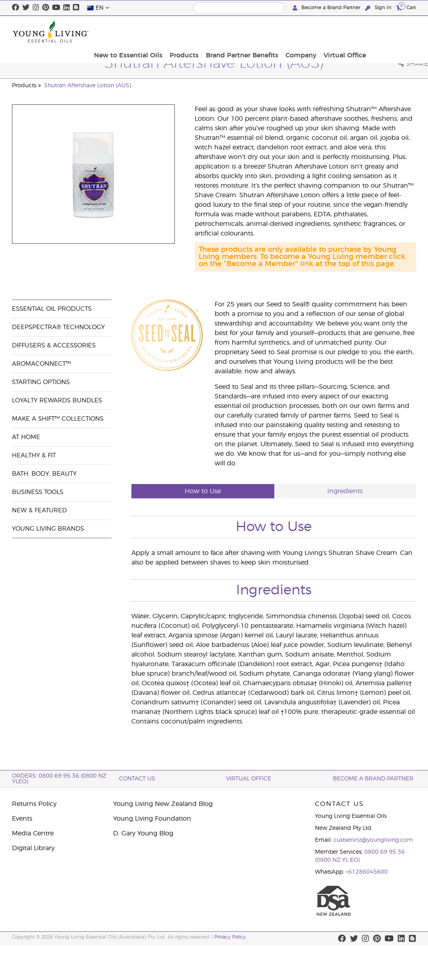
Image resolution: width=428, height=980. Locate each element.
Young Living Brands (48, 529)
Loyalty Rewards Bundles (57, 401)
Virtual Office (393, 31)
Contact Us (137, 779)
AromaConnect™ (41, 364)
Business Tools (38, 492)
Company (351, 31)
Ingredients (345, 491)
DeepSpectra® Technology (58, 327)
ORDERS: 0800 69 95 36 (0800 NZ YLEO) (59, 779)
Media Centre (33, 833)
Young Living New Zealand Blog (163, 804)
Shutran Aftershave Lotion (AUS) (88, 86)
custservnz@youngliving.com (373, 840)
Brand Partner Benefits (295, 31)
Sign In (379, 8)
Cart (406, 7)
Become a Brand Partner (327, 8)
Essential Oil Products (52, 309)
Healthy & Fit (34, 456)
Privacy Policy (230, 937)
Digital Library (33, 848)
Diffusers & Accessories (54, 346)
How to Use (203, 491)
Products (239, 31)
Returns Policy (34, 804)
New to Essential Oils (186, 31)
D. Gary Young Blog (143, 833)
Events (22, 819)
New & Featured (39, 511)
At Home (26, 437)
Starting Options (41, 382)
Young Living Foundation (152, 819)
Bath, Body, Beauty (44, 474)
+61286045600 (367, 872)
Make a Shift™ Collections (58, 419)
